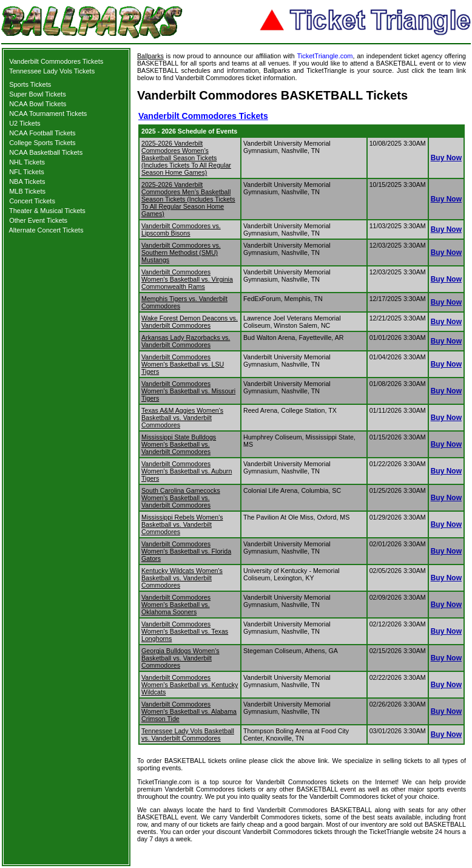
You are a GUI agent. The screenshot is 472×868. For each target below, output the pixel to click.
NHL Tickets (27, 162)
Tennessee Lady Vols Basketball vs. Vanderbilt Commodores (188, 734)
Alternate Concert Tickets (46, 230)
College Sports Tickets (42, 143)
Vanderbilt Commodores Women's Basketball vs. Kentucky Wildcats (190, 685)
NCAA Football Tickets (42, 133)
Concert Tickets (32, 201)
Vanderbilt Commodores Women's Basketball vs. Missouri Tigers (188, 391)
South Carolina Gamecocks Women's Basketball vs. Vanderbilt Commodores (181, 498)
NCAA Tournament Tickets (48, 114)
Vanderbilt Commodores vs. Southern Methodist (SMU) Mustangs (181, 253)
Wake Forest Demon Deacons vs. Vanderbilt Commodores (190, 322)
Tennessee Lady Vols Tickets (52, 71)
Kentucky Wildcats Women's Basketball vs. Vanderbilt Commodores (182, 578)
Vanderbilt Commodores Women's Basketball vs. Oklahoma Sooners (176, 605)
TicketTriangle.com (325, 56)
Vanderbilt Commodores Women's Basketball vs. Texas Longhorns (185, 631)
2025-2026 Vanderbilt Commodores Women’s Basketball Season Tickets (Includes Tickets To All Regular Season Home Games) (186, 158)
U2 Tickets (25, 123)
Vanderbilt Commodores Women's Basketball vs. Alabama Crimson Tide (189, 711)
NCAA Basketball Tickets (46, 152)
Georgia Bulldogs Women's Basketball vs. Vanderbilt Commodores (180, 658)
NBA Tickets (27, 181)
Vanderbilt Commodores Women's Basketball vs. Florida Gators (186, 551)
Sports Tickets (30, 84)
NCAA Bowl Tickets (38, 104)
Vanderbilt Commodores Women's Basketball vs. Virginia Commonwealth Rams (187, 279)
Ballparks (150, 56)
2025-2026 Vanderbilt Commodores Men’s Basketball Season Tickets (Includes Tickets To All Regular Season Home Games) (188, 199)
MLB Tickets (27, 191)
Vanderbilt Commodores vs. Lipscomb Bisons (181, 229)
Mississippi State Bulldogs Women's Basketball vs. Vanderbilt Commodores (179, 444)
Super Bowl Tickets (38, 94)
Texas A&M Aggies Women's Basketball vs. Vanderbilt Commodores (182, 418)
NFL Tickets (27, 172)
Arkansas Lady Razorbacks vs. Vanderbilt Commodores (186, 341)
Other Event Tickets (38, 220)
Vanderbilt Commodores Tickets (56, 61)
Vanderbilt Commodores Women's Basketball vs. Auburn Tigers (187, 471)
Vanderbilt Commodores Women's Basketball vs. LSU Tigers (183, 364)
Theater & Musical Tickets (47, 211)
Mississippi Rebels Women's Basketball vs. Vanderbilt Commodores (182, 524)
